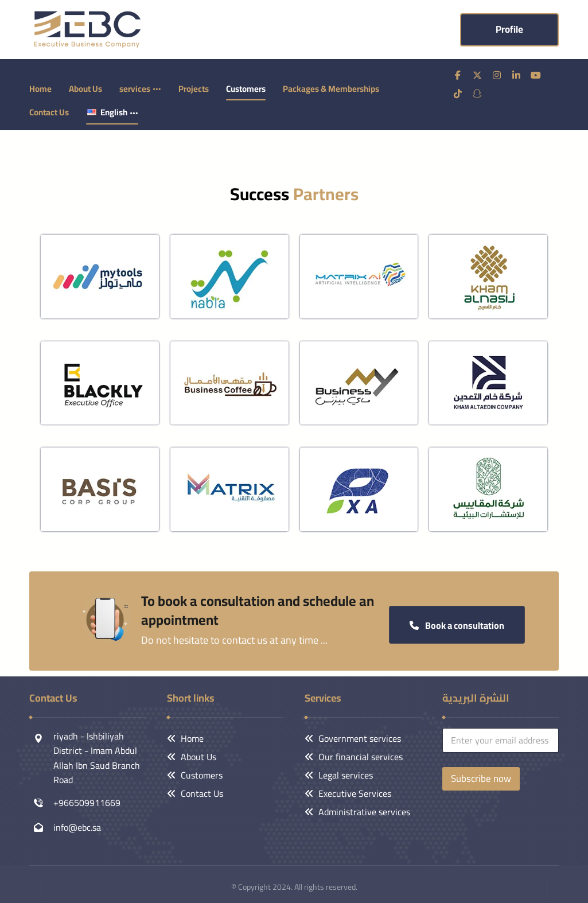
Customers (195, 774)
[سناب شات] (477, 93)
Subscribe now (481, 778)
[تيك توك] (458, 93)
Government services (353, 738)
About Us (192, 756)
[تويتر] (477, 75)
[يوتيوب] (536, 75)
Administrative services (357, 811)
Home (185, 738)
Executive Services (348, 793)
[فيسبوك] (458, 75)
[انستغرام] (497, 75)
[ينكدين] (516, 75)
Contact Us (195, 793)
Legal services (339, 774)
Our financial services (354, 756)
